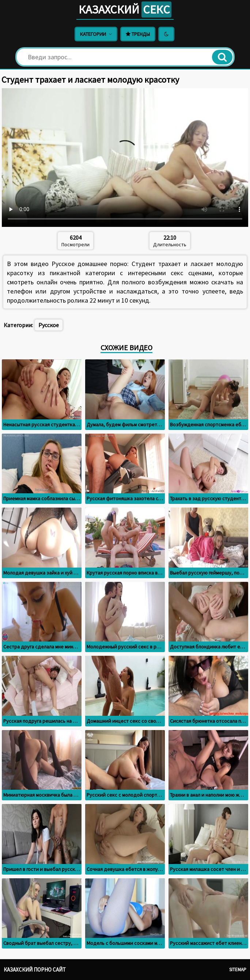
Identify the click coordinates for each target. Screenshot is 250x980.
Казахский (125, 10)
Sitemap (238, 970)
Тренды (138, 34)
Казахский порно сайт (35, 970)
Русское (49, 325)
